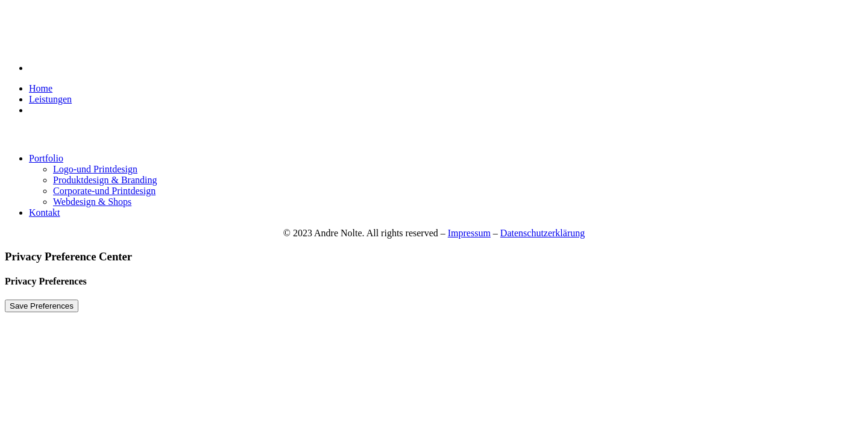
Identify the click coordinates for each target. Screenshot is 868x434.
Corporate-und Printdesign (104, 191)
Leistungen (50, 99)
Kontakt (45, 212)
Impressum (469, 233)
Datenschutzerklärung (542, 233)
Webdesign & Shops (92, 202)
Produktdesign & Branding (105, 180)
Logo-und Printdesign (95, 169)
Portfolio (46, 158)
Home (41, 88)
